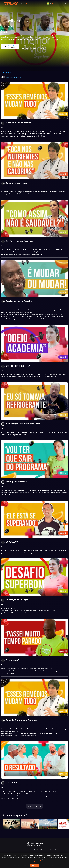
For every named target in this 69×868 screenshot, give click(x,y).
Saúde (10, 27)
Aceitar (35, 865)
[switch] (3, 77)
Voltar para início (35, 806)
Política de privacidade (35, 861)
